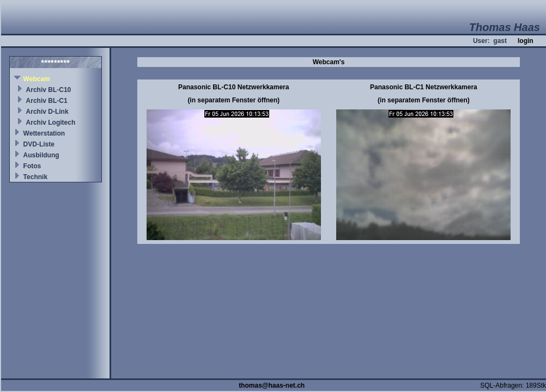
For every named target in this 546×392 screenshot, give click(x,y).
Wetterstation (44, 133)
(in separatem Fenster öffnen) (233, 100)
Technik (35, 177)
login (526, 41)
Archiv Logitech (51, 122)
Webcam (37, 79)
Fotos (32, 166)
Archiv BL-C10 (49, 90)
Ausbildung (41, 155)
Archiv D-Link (47, 112)
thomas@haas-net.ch (272, 385)
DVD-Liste (39, 144)
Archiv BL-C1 (47, 101)
